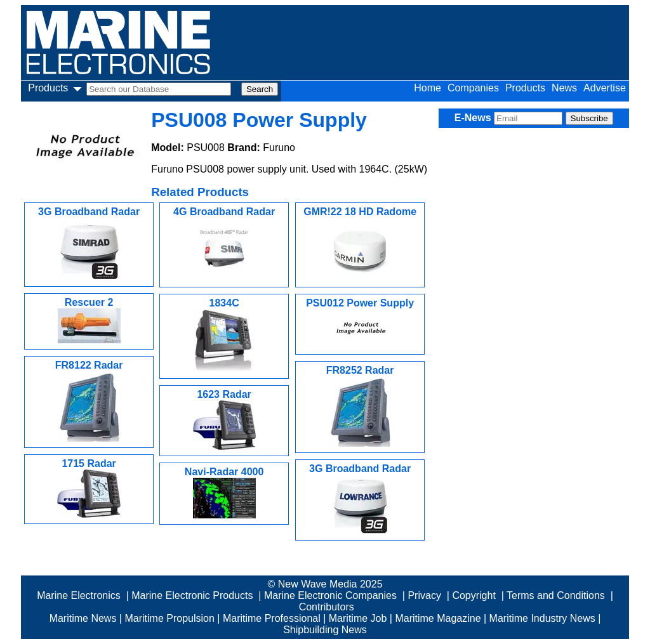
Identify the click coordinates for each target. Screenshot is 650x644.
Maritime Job (358, 618)
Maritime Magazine (438, 618)
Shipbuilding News (325, 630)
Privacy (424, 595)
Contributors (327, 607)
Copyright (474, 595)
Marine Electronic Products (192, 595)
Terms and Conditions (556, 595)
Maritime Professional (272, 618)
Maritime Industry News (542, 618)
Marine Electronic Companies (330, 595)
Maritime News (83, 618)
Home (428, 88)
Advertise (605, 88)
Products (525, 88)
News (564, 88)
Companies (473, 88)
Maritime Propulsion (169, 618)
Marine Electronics (79, 595)
